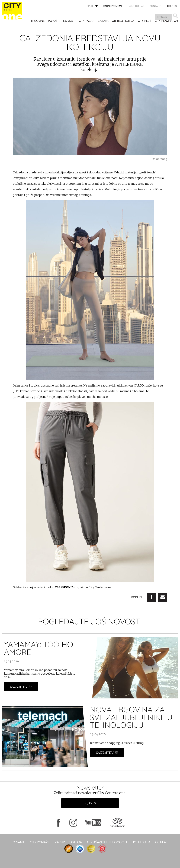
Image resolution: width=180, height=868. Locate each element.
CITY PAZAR (86, 21)
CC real (161, 842)
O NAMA (19, 842)
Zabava (103, 21)
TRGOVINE (38, 21)
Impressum (142, 842)
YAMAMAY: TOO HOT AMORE (41, 648)
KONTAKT (155, 6)
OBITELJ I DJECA (123, 21)
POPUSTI (54, 21)
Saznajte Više (21, 687)
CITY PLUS (145, 21)
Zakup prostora (68, 842)
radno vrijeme (113, 6)
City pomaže (40, 842)
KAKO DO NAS (136, 6)
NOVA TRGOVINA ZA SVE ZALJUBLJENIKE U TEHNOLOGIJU (131, 717)
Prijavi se (90, 803)
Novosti (69, 21)
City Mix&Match (166, 21)
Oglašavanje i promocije (107, 842)
